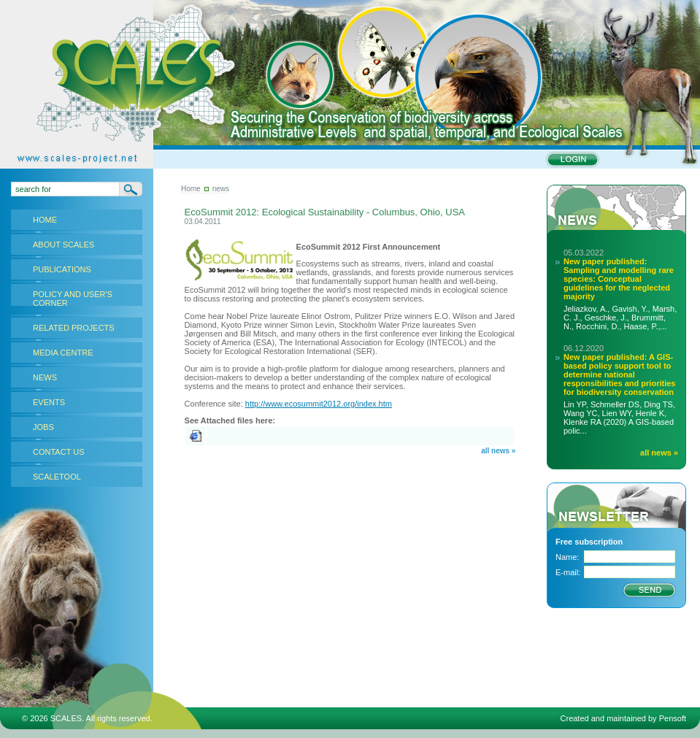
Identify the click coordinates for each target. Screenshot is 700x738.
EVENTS (49, 402)
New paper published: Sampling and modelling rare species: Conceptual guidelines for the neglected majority (619, 279)
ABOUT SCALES (64, 245)
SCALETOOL (57, 477)
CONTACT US (59, 452)
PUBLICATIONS (62, 269)
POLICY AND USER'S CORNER (73, 299)
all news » (498, 451)
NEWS (45, 377)
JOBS (43, 427)
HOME (45, 220)
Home (191, 189)
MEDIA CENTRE (63, 353)
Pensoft (673, 718)
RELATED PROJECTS (74, 328)
